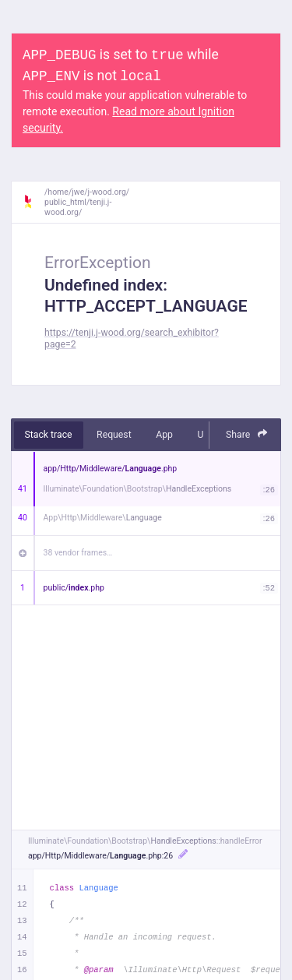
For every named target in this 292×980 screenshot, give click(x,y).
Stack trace (49, 435)
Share (247, 434)
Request (114, 435)
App (164, 435)
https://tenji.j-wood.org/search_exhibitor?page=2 (132, 338)
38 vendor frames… (78, 553)
